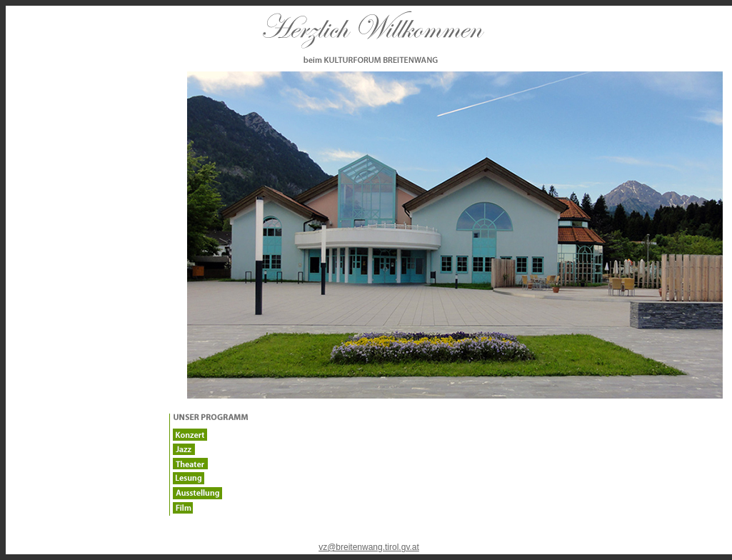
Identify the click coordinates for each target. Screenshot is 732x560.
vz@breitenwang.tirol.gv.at (369, 547)
